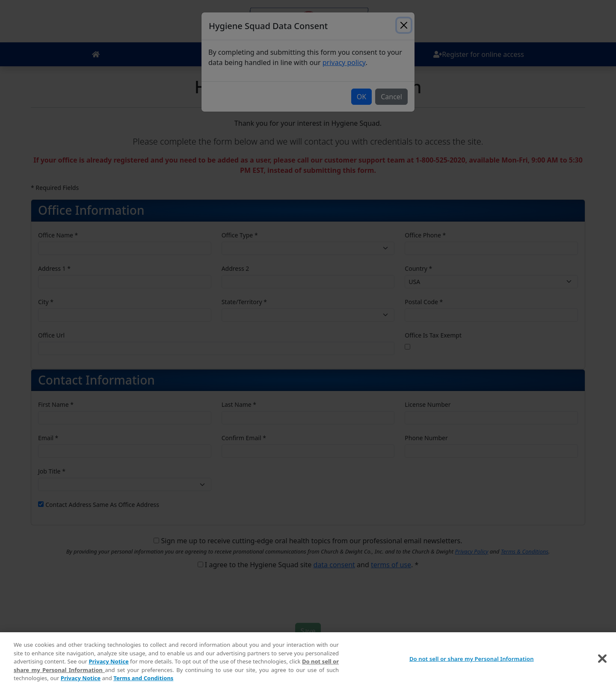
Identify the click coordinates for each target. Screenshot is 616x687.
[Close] (602, 660)
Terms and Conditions (143, 679)
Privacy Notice (108, 663)
